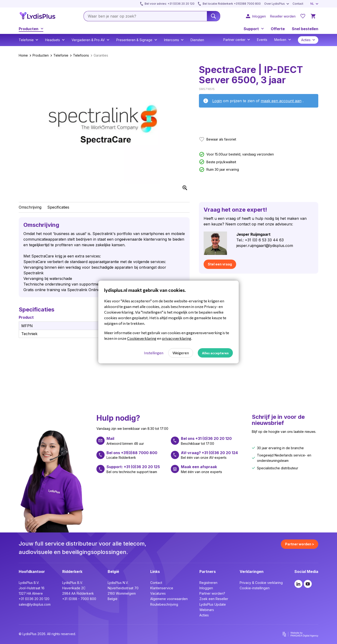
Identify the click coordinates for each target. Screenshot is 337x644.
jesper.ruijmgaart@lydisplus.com (265, 246)
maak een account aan (281, 101)
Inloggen (206, 588)
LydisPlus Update (213, 604)
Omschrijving (30, 207)
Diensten (197, 40)
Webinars (207, 610)
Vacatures (158, 593)
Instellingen (154, 353)
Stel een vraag (220, 264)
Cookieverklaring (142, 338)
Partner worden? (212, 593)
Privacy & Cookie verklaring (261, 583)
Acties (204, 615)
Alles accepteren (215, 353)
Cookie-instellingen (255, 588)
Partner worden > (300, 544)
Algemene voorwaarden (169, 599)
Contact (156, 583)
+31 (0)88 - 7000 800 (79, 599)
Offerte (278, 29)
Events (262, 40)
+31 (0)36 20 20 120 (34, 599)
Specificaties (58, 207)
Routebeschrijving (164, 604)
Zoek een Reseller (214, 599)
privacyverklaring (177, 338)
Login (217, 101)
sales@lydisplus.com (35, 604)
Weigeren (181, 353)
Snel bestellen (305, 29)
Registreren (208, 583)
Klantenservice (162, 588)
